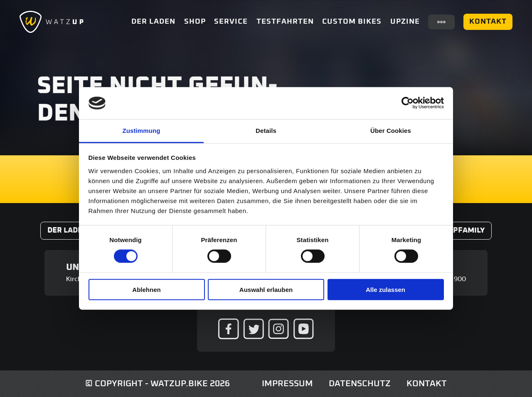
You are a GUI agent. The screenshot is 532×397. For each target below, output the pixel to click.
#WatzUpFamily (453, 230)
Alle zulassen (385, 289)
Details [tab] (266, 131)
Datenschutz (360, 384)
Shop (195, 22)
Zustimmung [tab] (142, 131)
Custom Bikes (352, 22)
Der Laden (153, 22)
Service (231, 22)
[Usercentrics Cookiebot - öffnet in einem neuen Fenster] (408, 103)
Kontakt (488, 22)
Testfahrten (285, 22)
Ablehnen (146, 289)
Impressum (287, 384)
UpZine (405, 22)
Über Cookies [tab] (391, 131)
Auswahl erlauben (266, 289)
